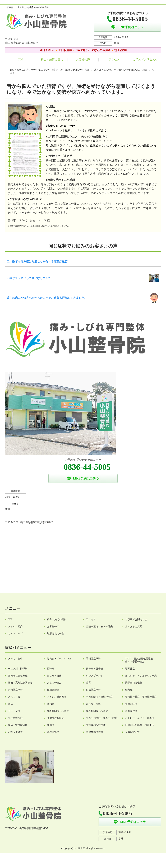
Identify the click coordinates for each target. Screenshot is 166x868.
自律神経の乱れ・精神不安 (140, 725)
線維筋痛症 (53, 732)
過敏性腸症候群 (95, 732)
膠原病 (51, 725)
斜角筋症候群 (15, 690)
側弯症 (129, 690)
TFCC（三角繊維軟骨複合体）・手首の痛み (139, 660)
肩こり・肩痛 (93, 704)
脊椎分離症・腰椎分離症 (99, 697)
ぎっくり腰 (14, 697)
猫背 (89, 683)
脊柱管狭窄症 (15, 718)
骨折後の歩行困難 (96, 725)
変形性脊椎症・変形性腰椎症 (141, 697)
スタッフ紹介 (15, 627)
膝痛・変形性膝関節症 (20, 683)
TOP (21, 59)
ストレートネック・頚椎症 (140, 718)
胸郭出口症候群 (134, 683)
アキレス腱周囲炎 (57, 697)
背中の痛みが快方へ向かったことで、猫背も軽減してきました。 (47, 298)
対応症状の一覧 (56, 634)
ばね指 (51, 704)
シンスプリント (95, 676)
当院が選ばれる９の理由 (99, 627)
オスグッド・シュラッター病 (141, 676)
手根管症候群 (93, 659)
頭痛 (11, 704)
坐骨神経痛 (131, 704)
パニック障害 (15, 732)
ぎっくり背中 (15, 659)
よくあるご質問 (134, 627)
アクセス (114, 59)
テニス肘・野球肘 (18, 669)
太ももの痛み (54, 683)
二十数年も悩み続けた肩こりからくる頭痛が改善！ (39, 262)
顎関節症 (130, 669)
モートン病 (14, 711)
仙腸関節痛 (53, 690)
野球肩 (51, 669)
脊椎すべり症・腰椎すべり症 (102, 718)
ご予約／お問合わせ (145, 59)
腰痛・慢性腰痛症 (18, 725)
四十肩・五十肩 (95, 669)
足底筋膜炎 (131, 711)
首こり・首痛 (54, 676)
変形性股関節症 (56, 718)
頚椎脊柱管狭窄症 (18, 676)
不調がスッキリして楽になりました (29, 278)
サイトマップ (15, 634)
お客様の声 (83, 59)
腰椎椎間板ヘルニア (97, 711)
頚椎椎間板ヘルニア (58, 711)
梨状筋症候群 (93, 690)
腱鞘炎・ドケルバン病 (59, 659)
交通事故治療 (132, 732)
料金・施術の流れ (52, 59)
